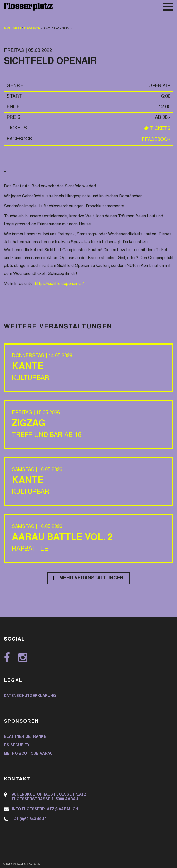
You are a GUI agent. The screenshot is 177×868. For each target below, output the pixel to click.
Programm (32, 28)
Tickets (157, 129)
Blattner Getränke (25, 737)
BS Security (17, 745)
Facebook (156, 140)
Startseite (13, 28)
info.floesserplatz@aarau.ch (45, 809)
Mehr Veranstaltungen (91, 578)
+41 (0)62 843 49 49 (29, 819)
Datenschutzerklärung (30, 696)
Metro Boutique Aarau (28, 754)
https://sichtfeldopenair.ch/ (59, 284)
